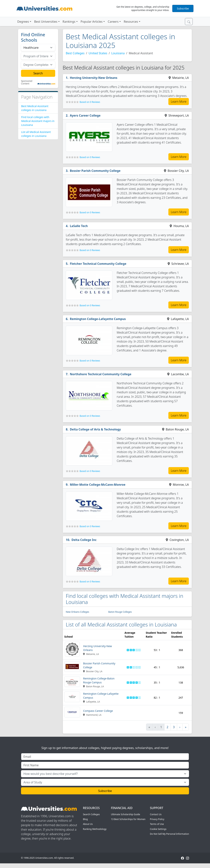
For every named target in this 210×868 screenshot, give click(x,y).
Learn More (179, 102)
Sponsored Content (27, 82)
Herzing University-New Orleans (94, 78)
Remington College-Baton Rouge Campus (99, 680)
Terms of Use (157, 824)
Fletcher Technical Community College (98, 264)
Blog (85, 819)
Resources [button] (131, 22)
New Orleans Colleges (77, 612)
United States (98, 53)
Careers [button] (113, 22)
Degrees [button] (23, 22)
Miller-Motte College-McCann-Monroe (98, 485)
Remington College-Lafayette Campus (98, 319)
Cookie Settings (158, 829)
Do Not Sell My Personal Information (169, 834)
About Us (88, 824)
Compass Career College (98, 711)
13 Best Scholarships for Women (128, 819)
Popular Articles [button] (92, 22)
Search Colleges (91, 814)
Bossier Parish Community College (95, 171)
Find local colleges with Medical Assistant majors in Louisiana (38, 121)
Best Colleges (75, 53)
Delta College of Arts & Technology (95, 429)
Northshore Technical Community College (101, 374)
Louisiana (118, 53)
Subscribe (183, 8)
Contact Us (156, 814)
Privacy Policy (157, 819)
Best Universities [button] (46, 22)
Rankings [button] (69, 22)
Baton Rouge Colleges (120, 612)
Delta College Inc (84, 540)
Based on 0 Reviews (90, 102)
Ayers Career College (85, 115)
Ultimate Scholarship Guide (126, 814)
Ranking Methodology (95, 829)
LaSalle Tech (79, 226)
